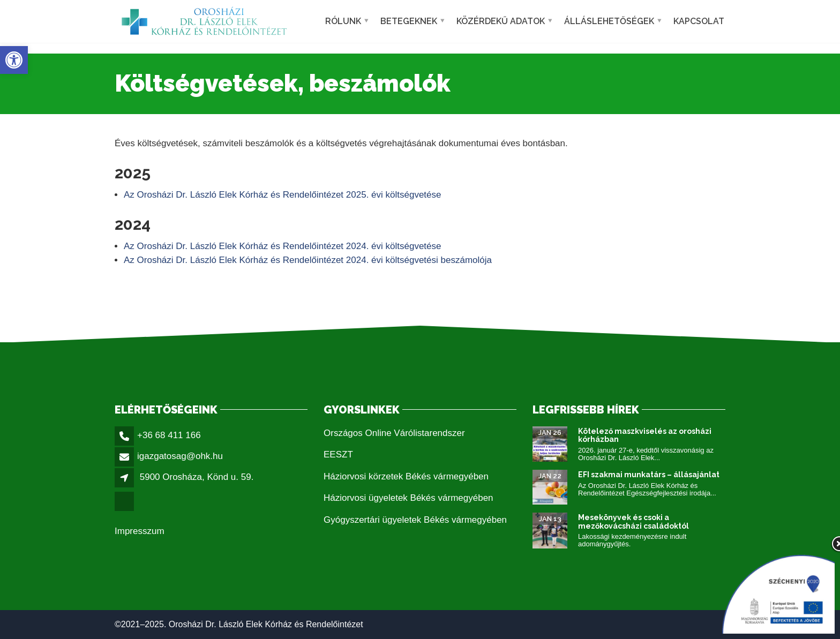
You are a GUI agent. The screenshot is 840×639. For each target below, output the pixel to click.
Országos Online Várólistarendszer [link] (394, 433)
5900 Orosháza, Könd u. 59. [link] (197, 477)
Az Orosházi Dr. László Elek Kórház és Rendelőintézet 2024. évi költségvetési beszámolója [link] (308, 260)
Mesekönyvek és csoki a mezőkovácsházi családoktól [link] (633, 521)
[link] (14, 60)
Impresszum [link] (140, 531)
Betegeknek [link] (409, 21)
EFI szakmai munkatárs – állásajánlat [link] (649, 475)
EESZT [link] (338, 454)
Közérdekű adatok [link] (501, 21)
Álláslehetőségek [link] (609, 21)
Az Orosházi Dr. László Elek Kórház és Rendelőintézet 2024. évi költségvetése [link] (283, 246)
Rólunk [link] (343, 21)
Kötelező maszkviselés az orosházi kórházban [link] (645, 435)
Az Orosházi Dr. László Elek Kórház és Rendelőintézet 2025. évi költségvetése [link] (283, 195)
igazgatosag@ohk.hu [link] (180, 456)
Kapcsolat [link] (699, 21)
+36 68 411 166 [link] (169, 435)
